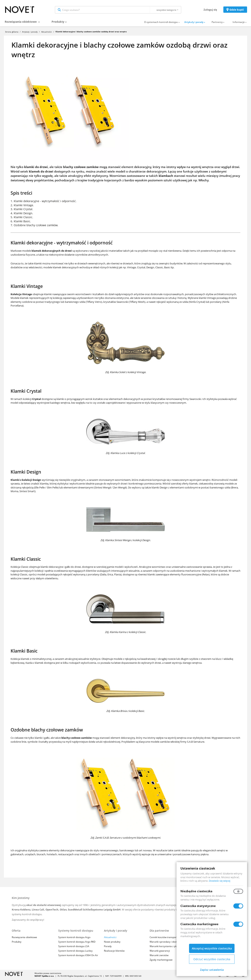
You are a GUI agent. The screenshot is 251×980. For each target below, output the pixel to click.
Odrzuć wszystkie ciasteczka (212, 959)
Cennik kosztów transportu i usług (168, 938)
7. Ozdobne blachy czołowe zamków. (34, 226)
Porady (108, 947)
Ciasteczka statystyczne (198, 906)
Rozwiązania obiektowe (21, 22)
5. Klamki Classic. (22, 218)
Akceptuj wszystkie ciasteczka (212, 948)
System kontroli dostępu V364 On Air (78, 956)
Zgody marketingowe (161, 961)
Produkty (58, 22)
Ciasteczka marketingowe (199, 924)
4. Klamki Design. (22, 214)
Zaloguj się (210, 10)
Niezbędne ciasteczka (196, 891)
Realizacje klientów (114, 951)
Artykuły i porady (194, 23)
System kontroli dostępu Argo (74, 938)
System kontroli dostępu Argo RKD (77, 942)
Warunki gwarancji (160, 951)
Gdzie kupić (237, 10)
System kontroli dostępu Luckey (75, 951)
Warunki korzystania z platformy (167, 947)
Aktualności (47, 33)
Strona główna (12, 33)
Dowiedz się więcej (220, 881)
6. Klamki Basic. (21, 222)
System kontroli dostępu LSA (74, 947)
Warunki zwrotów (159, 956)
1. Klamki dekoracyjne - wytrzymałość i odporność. (44, 202)
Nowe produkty (112, 942)
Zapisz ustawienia (212, 970)
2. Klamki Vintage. (22, 206)
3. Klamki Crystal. (22, 210)
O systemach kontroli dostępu (161, 23)
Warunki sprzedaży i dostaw (165, 942)
